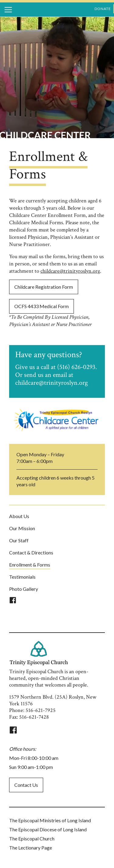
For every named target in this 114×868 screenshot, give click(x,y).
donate (103, 9)
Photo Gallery (24, 589)
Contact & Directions (31, 552)
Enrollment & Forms (30, 565)
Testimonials (22, 577)
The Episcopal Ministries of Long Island (50, 820)
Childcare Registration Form (44, 287)
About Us (19, 516)
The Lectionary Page (31, 848)
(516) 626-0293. (77, 367)
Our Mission (22, 528)
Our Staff (19, 540)
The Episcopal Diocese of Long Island (48, 829)
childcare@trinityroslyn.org (70, 271)
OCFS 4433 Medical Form (41, 306)
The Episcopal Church (32, 838)
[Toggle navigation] (8, 10)
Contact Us (26, 785)
